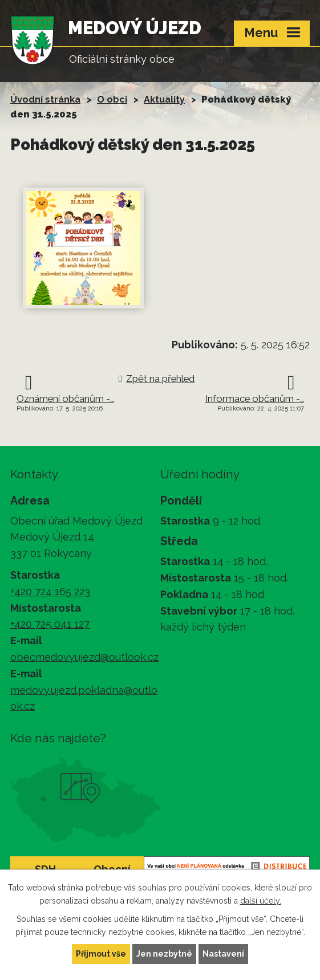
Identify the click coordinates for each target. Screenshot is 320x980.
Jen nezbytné (164, 954)
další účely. (261, 901)
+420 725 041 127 (50, 624)
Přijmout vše (101, 954)
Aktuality (164, 99)
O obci (112, 99)
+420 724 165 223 (50, 591)
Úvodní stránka (45, 99)
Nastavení (223, 954)
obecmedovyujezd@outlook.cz (84, 657)
